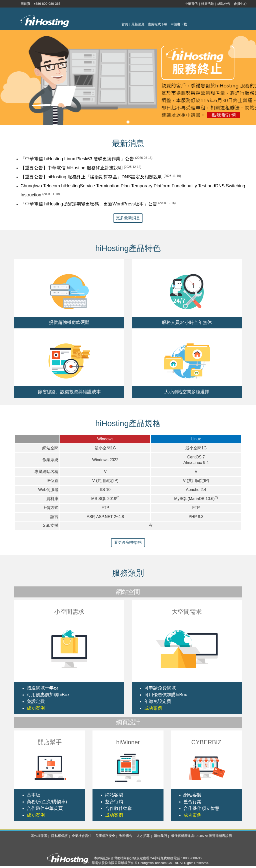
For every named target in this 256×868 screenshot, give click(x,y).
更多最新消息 (128, 218)
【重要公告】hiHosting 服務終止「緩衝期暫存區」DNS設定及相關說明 (91, 177)
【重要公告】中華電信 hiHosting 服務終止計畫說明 (72, 168)
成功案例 (36, 708)
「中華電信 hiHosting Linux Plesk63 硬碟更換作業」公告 (77, 159)
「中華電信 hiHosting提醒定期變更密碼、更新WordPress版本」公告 (89, 204)
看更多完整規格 (128, 542)
